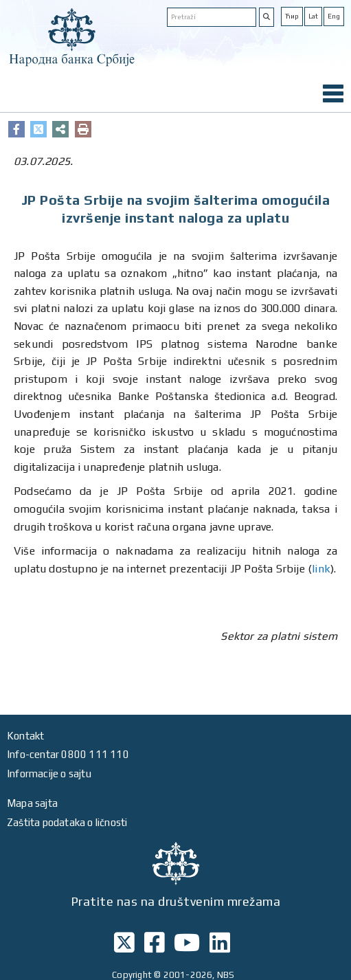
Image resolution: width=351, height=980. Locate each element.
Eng (334, 16)
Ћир (292, 16)
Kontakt (25, 736)
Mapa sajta (32, 803)
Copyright (132, 975)
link (321, 569)
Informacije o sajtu (49, 773)
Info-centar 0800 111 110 (68, 754)
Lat (313, 16)
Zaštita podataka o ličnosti (67, 822)
